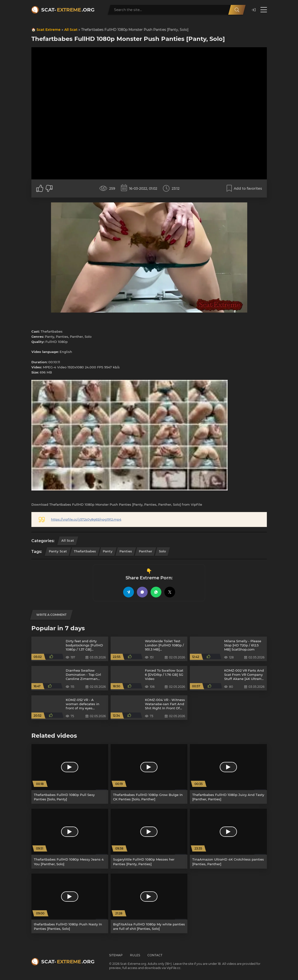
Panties (126, 551)
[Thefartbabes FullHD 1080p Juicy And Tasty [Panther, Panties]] (228, 774)
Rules (135, 955)
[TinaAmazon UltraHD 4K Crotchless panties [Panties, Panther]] (228, 839)
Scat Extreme (49, 30)
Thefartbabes (85, 551)
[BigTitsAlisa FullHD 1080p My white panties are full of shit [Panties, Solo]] (149, 903)
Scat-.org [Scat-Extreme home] (68, 10)
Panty (108, 551)
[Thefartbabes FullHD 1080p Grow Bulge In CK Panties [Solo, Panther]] (149, 774)
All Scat (71, 30)
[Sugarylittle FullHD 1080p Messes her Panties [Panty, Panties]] (149, 839)
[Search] (237, 10)
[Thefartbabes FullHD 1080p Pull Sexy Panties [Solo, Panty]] (70, 774)
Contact (155, 955)
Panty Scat (58, 551)
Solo (162, 551)
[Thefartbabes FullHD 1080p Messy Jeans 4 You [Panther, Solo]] (70, 839)
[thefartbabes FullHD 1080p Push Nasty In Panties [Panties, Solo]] (70, 903)
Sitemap (116, 955)
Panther (145, 551)
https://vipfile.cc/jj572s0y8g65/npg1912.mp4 (86, 519)
